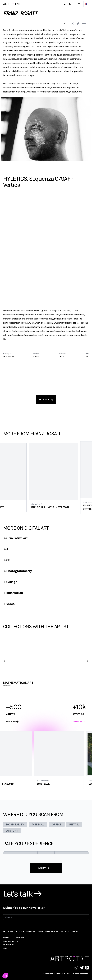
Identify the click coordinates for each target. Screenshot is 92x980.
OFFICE (57, 824)
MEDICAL (38, 824)
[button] (70, 4)
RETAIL (74, 824)
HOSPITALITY (15, 824)
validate (46, 868)
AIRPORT (12, 831)
